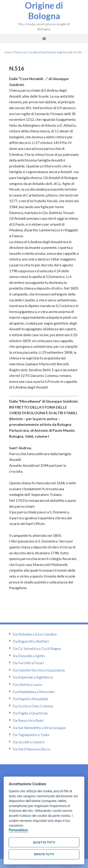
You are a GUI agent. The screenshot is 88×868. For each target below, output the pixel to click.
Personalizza (18, 830)
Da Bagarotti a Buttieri (31, 641)
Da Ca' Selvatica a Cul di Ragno (37, 648)
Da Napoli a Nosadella (30, 699)
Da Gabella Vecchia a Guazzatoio (39, 670)
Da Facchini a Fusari (28, 663)
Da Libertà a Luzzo (27, 684)
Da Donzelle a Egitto (29, 656)
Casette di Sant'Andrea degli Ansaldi (50, 52)
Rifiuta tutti (44, 854)
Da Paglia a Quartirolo (30, 713)
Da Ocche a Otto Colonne (33, 706)
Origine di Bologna (44, 10)
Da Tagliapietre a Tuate (31, 735)
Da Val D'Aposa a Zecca (31, 749)
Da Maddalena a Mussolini (34, 692)
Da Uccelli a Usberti (29, 742)
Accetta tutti (44, 842)
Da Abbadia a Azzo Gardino (35, 634)
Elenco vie (20, 52)
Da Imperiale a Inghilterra (33, 677)
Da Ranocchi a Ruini (28, 720)
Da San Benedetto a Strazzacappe (39, 728)
